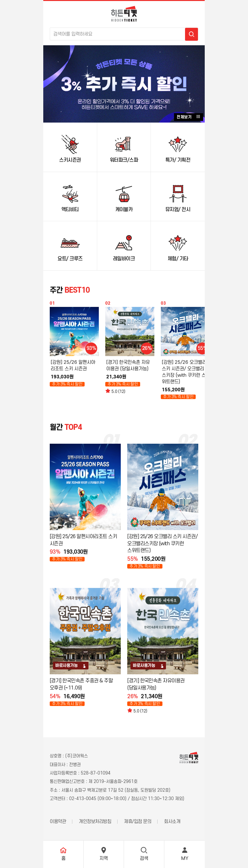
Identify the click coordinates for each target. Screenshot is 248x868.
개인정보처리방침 (95, 822)
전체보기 (189, 117)
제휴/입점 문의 (138, 822)
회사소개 (172, 822)
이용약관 (58, 822)
